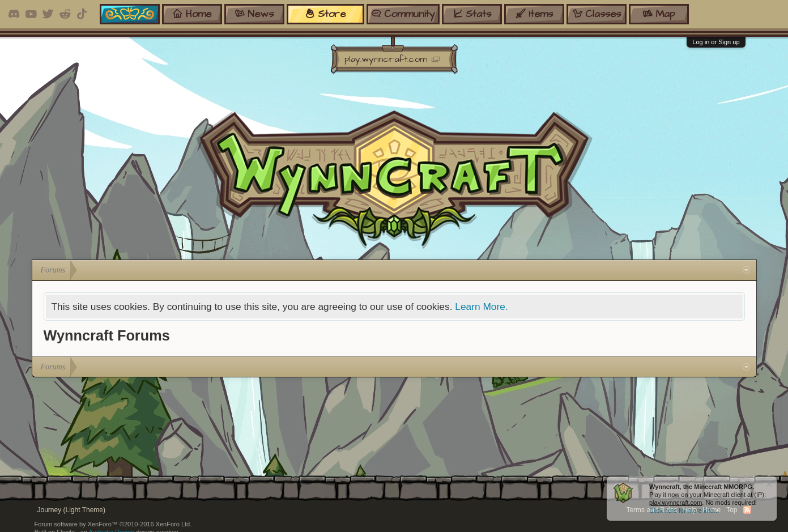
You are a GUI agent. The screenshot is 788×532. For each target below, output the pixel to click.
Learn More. (481, 307)
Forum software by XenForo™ (113, 524)
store (325, 14)
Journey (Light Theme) (72, 510)
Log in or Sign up (716, 42)
